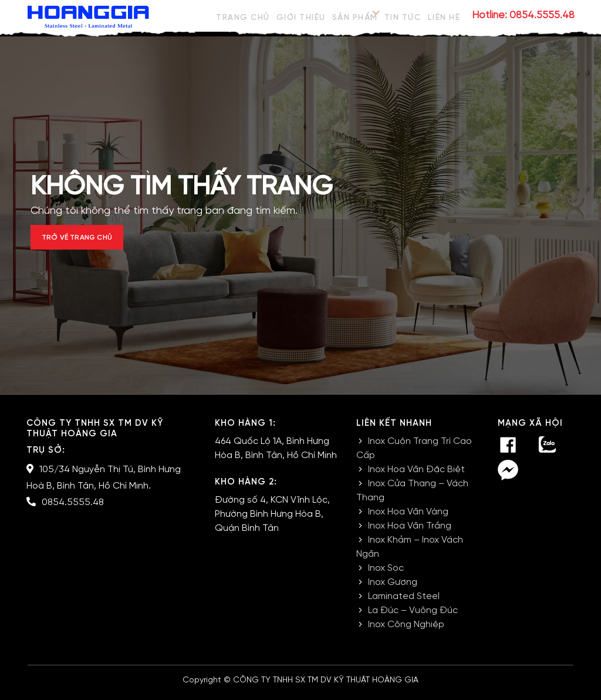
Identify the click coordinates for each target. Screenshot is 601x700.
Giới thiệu (298, 16)
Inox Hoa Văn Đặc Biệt (416, 477)
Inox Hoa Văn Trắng (410, 534)
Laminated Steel (404, 604)
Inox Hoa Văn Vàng (408, 519)
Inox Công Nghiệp (406, 632)
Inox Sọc (386, 576)
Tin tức (402, 16)
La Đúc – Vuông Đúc (413, 618)
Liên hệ (445, 16)
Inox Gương (393, 590)
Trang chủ (240, 16)
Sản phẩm (353, 16)
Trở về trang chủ (93, 242)
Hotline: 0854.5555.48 (523, 15)
